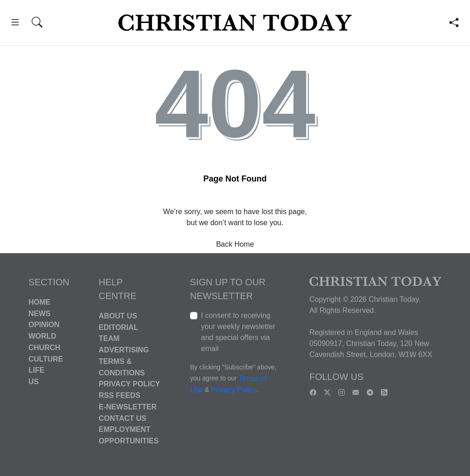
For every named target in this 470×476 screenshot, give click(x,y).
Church (44, 348)
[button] (15, 24)
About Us (118, 316)
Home (39, 302)
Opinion (44, 325)
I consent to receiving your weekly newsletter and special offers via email (238, 332)
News (39, 313)
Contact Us (123, 418)
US (34, 382)
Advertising (124, 350)
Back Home (235, 244)
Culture (46, 359)
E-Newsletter (128, 407)
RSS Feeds (120, 395)
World (42, 336)
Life (36, 370)
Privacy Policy (129, 384)
